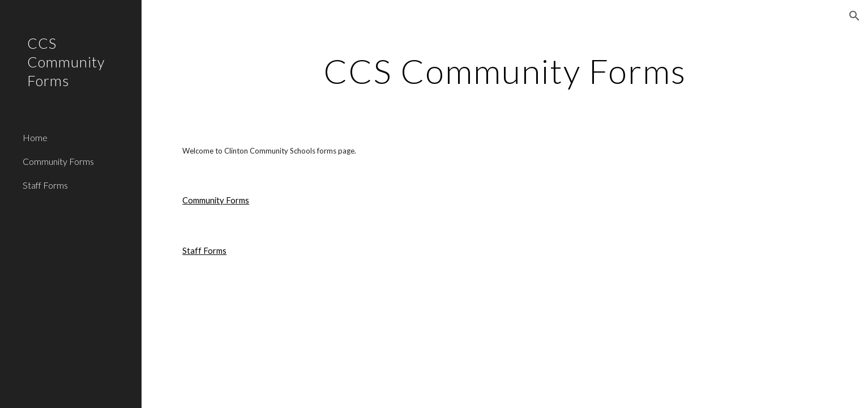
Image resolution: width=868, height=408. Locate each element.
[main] (505, 71)
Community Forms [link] (58, 161)
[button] (854, 16)
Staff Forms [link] (45, 185)
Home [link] (35, 137)
